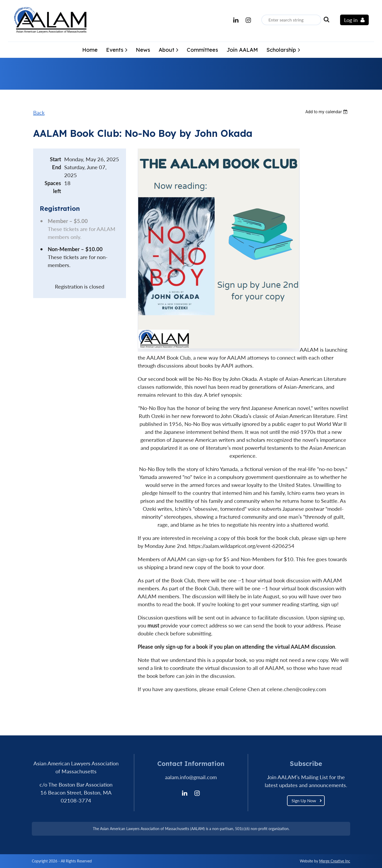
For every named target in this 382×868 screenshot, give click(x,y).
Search (326, 19)
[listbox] (327, 112)
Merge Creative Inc (335, 861)
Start (55, 159)
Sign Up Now (304, 801)
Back (39, 112)
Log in (351, 20)
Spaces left (53, 187)
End (57, 167)
